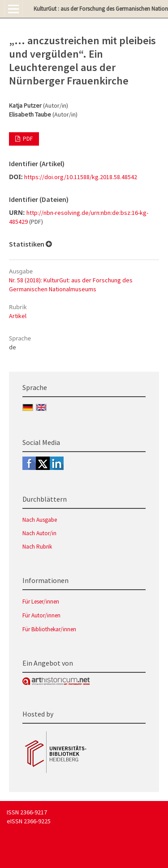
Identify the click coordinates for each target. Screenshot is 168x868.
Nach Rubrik (37, 547)
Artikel (18, 316)
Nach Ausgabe (40, 520)
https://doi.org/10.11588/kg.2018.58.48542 (81, 177)
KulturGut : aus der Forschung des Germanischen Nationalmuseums (101, 9)
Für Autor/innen (41, 615)
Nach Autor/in (39, 533)
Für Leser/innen (41, 602)
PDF (27, 139)
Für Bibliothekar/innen (49, 629)
